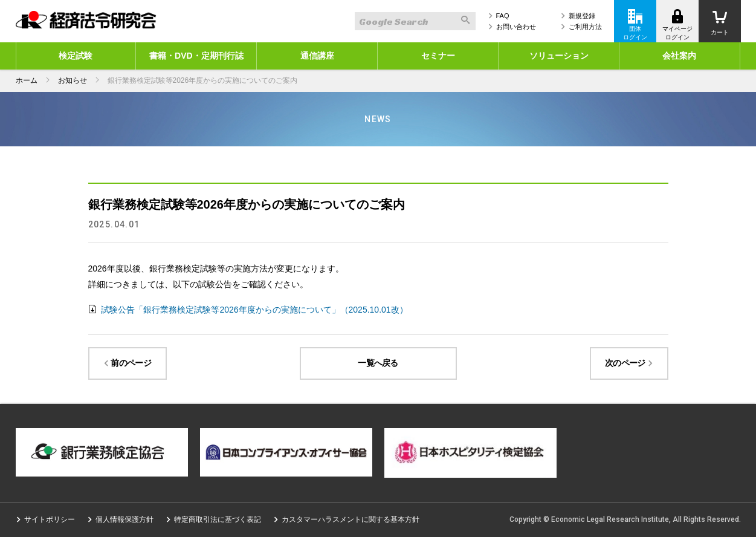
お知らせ (73, 80)
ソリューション (559, 56)
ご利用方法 (585, 27)
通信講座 (317, 56)
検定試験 (76, 56)
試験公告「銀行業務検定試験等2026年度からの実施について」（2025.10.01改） (254, 310)
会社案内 (679, 56)
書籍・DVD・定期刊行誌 (196, 56)
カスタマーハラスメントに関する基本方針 (351, 519)
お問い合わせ (516, 27)
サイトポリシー (50, 519)
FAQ (503, 16)
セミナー (438, 56)
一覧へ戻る (378, 363)
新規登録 (582, 16)
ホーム (27, 80)
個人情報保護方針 (124, 519)
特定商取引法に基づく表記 (218, 519)
